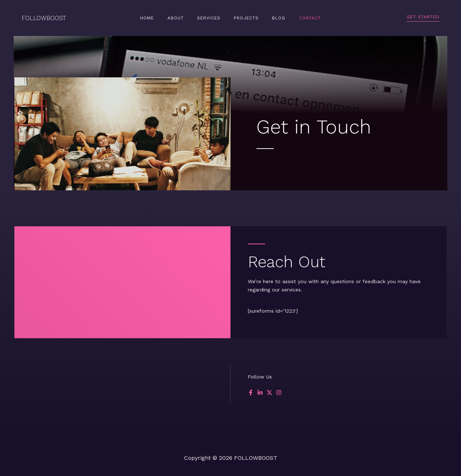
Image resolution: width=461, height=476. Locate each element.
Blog (272, 18)
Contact (298, 18)
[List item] (251, 393)
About (183, 18)
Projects (244, 18)
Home (159, 18)
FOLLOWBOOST (44, 18)
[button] (423, 18)
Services (211, 18)
